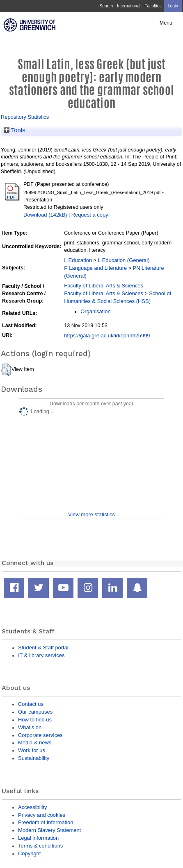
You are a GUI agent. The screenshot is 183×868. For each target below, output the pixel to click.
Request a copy (90, 215)
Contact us (31, 704)
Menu (166, 23)
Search (106, 6)
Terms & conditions (40, 846)
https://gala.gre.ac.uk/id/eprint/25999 (107, 336)
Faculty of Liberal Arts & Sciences (104, 286)
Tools (15, 130)
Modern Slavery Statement (49, 830)
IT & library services (41, 655)
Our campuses (35, 712)
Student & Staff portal (43, 648)
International (129, 6)
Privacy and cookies (42, 815)
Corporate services (40, 735)
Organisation (95, 311)
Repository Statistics (25, 117)
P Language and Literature (95, 268)
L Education (78, 260)
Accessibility (32, 807)
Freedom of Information (46, 822)
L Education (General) (124, 260)
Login (173, 6)
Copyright (29, 853)
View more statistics (91, 514)
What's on (30, 727)
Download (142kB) (45, 215)
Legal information (38, 838)
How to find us (35, 720)
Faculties (153, 6)
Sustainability (34, 758)
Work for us (32, 750)
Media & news (35, 743)
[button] (6, 370)
